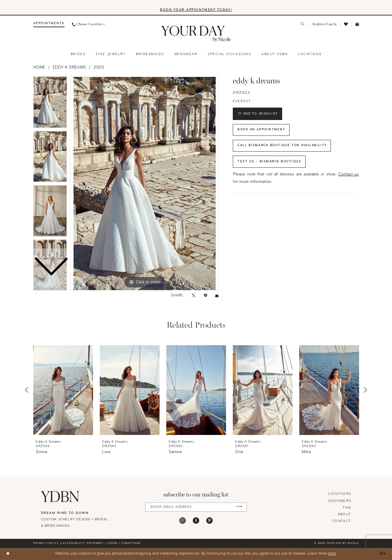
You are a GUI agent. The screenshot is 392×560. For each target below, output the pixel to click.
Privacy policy (46, 543)
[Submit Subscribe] (239, 507)
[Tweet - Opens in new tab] (194, 296)
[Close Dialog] (8, 554)
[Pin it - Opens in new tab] (205, 296)
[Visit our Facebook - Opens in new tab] (196, 521)
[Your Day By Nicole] (60, 497)
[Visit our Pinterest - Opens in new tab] (209, 521)
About (344, 514)
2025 (99, 68)
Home (39, 68)
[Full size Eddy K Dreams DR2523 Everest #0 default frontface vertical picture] (144, 184)
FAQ (347, 508)
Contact (342, 521)
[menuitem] (49, 25)
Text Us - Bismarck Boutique (270, 162)
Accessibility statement (83, 543)
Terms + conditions (124, 543)
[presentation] (63, 390)
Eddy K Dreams (69, 68)
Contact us (349, 175)
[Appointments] (49, 25)
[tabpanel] (144, 184)
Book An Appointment (262, 130)
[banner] (196, 34)
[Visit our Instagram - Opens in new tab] (183, 521)
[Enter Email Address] (196, 507)
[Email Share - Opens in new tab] (217, 296)
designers (340, 501)
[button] (324, 25)
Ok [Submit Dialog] (383, 554)
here (332, 554)
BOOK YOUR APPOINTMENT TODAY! (196, 10)
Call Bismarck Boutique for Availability (284, 146)
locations (340, 494)
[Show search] (302, 25)
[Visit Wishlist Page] (346, 25)
